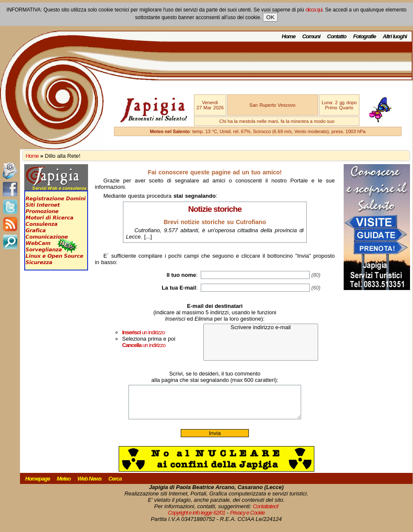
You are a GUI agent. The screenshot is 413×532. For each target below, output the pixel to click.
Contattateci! (265, 513)
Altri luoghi (395, 36)
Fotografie (365, 36)
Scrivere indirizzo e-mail (261, 328)
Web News (90, 485)
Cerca (115, 485)
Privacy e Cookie (248, 519)
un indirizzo (143, 332)
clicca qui (314, 10)
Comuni (311, 36)
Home (288, 36)
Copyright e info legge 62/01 (197, 519)
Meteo (64, 485)
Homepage (37, 485)
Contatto (337, 36)
